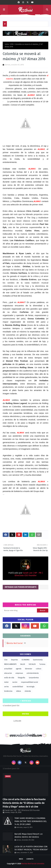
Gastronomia (38, 660)
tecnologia (31, 687)
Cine (6, 660)
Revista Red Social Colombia (33, 864)
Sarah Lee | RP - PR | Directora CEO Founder (29, 574)
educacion (8, 673)
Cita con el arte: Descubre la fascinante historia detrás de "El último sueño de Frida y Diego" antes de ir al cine (24, 803)
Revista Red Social (15, 643)
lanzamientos (34, 678)
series (6, 687)
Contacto (30, 859)
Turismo (42, 664)
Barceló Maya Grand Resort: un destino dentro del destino (29, 835)
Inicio (7, 44)
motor (6, 682)
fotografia (22, 678)
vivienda (28, 691)
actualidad (8, 669)
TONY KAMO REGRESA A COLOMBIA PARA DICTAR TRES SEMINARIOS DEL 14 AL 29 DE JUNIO (31, 821)
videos (19, 691)
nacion (15, 682)
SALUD (23, 664)
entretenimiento (33, 673)
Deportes (15, 660)
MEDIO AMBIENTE (10, 664)
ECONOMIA (25, 660)
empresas (19, 673)
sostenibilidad (18, 687)
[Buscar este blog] (20, 610)
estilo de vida (9, 678)
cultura (39, 669)
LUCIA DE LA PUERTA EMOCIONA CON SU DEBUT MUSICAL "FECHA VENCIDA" (31, 848)
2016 (12, 44)
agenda (19, 669)
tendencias (8, 691)
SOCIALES (32, 664)
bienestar (29, 669)
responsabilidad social (29, 682)
